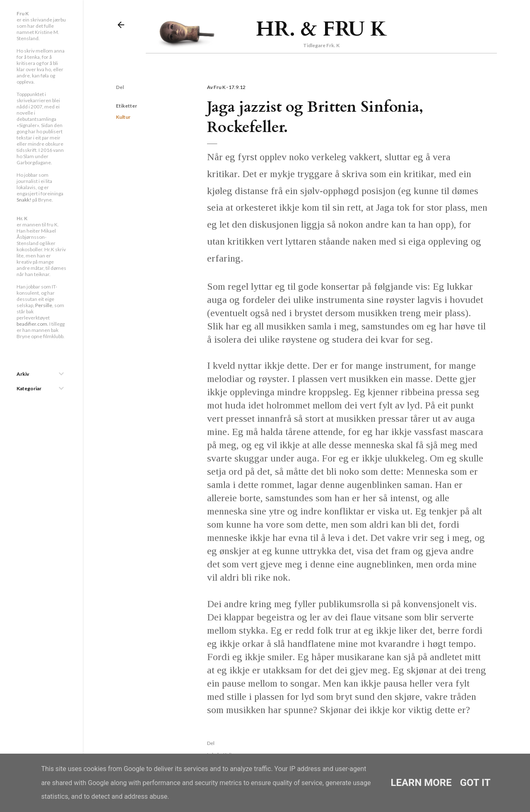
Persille (44, 305)
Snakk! (24, 200)
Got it (475, 783)
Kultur (123, 117)
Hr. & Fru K (322, 29)
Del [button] (120, 87)
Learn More (421, 783)
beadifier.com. (33, 324)
